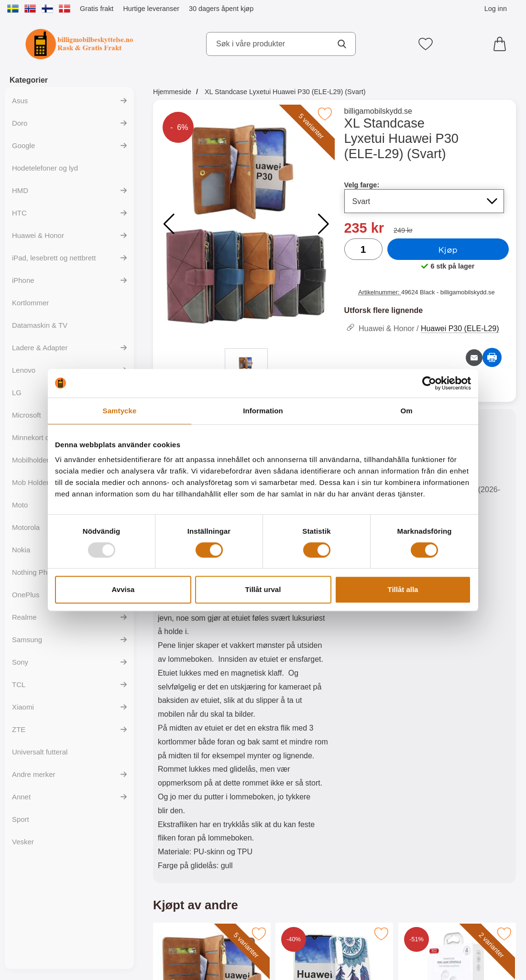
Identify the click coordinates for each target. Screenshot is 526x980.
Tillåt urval (263, 589)
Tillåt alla (403, 589)
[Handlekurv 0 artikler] (502, 44)
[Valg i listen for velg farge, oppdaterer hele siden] (424, 201)
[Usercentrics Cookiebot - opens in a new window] (429, 383)
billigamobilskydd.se (378, 111)
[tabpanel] (244, 648)
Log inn (496, 9)
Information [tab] (263, 411)
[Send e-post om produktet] (474, 358)
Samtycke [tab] (120, 411)
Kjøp (448, 249)
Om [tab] (406, 411)
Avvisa (123, 589)
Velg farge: (362, 185)
